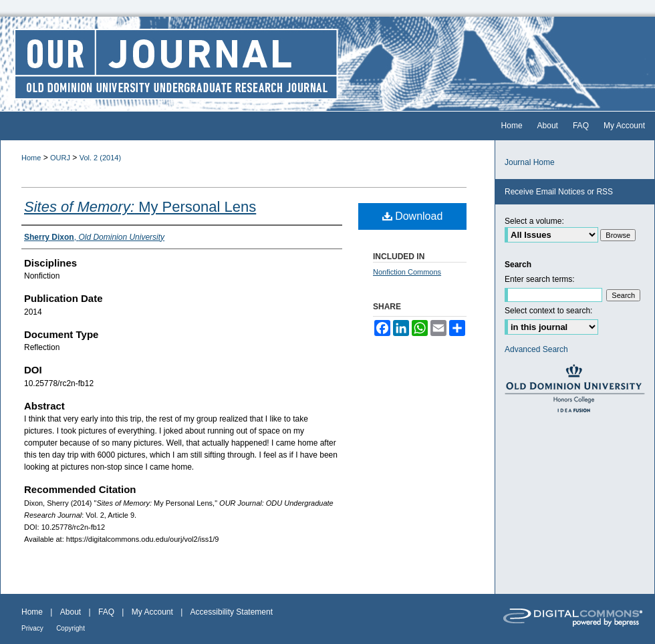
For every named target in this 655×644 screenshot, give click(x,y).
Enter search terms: (540, 279)
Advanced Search (536, 349)
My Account (152, 612)
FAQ (106, 612)
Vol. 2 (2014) (100, 158)
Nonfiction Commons (407, 272)
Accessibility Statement (232, 612)
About (71, 612)
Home (31, 158)
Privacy (32, 628)
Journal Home (530, 162)
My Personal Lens (140, 207)
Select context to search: (548, 311)
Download (413, 216)
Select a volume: (534, 221)
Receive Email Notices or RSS (559, 192)
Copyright (71, 628)
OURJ (60, 158)
